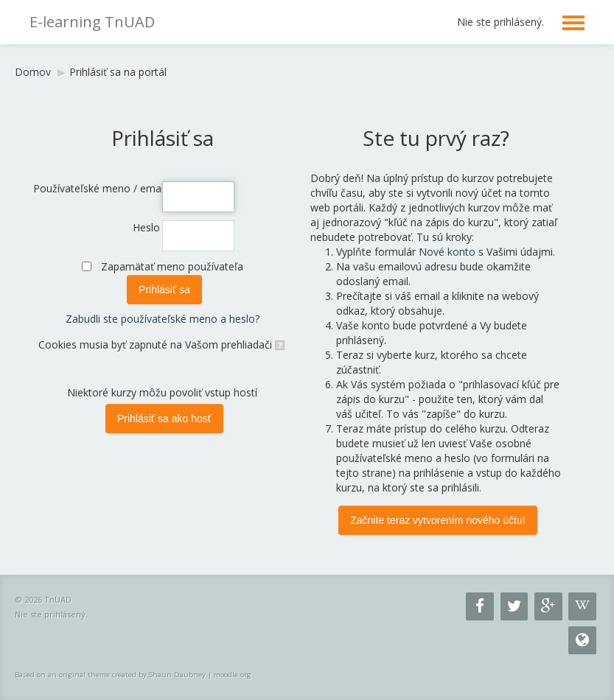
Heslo (146, 227)
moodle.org (233, 675)
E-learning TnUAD (92, 22)
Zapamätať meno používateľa (172, 266)
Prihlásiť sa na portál (118, 72)
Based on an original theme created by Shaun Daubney (110, 675)
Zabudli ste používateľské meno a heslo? (163, 319)
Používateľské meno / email (97, 188)
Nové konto (447, 252)
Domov (33, 72)
